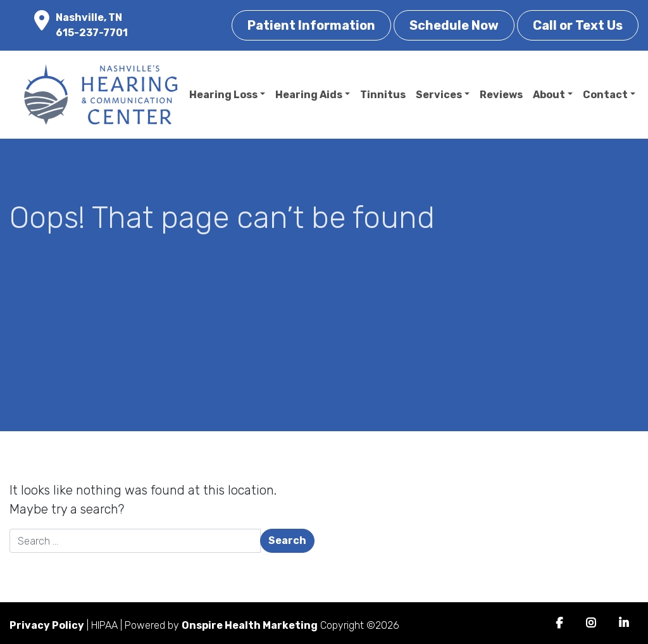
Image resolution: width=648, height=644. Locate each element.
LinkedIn (624, 623)
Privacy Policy (47, 625)
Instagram (591, 623)
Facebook (559, 623)
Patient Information (311, 25)
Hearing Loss (223, 95)
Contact (605, 95)
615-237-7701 (92, 33)
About (549, 95)
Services (439, 95)
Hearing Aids (309, 95)
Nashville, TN (89, 17)
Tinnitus (383, 95)
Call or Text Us (578, 25)
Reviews (501, 95)
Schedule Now (454, 25)
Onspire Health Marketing (250, 625)
